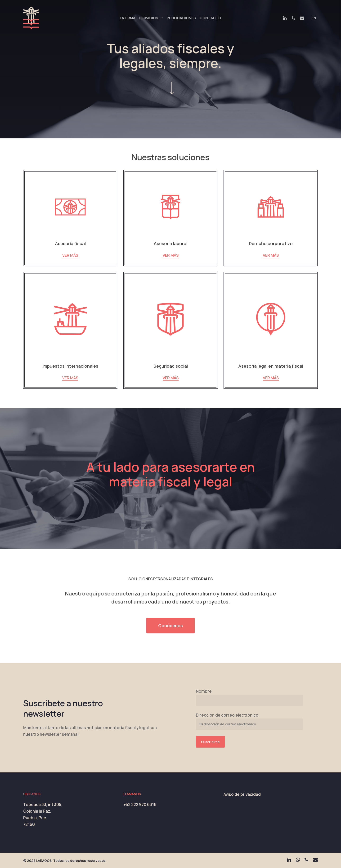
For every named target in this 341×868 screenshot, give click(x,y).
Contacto (210, 18)
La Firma (128, 18)
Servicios (151, 18)
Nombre (204, 691)
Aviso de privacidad (242, 794)
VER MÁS (70, 255)
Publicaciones (181, 18)
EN (314, 18)
